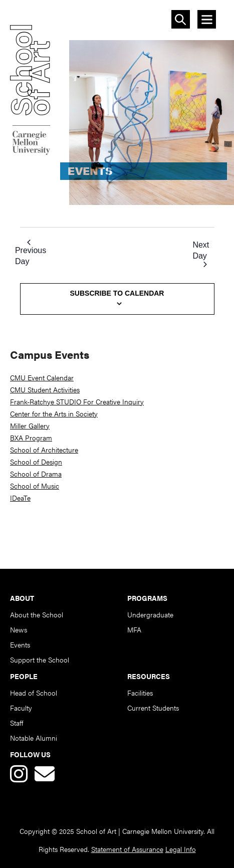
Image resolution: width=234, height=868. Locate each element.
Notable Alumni (34, 738)
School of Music (35, 486)
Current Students (153, 708)
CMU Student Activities (45, 389)
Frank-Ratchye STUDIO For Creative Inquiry (77, 401)
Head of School (34, 693)
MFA (134, 629)
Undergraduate (150, 614)
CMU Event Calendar (42, 377)
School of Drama (36, 474)
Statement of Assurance (127, 849)
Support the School (40, 660)
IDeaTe (20, 498)
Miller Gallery (30, 425)
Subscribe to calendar (117, 293)
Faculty (21, 708)
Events (20, 644)
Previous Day (31, 253)
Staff (17, 723)
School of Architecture (44, 450)
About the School (37, 614)
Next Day (201, 254)
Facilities (140, 693)
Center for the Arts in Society (54, 413)
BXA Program (31, 438)
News (19, 629)
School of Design (36, 462)
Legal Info (181, 849)
